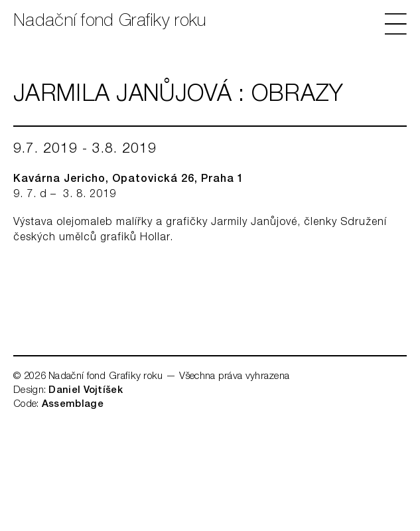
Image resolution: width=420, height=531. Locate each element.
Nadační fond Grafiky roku (110, 22)
